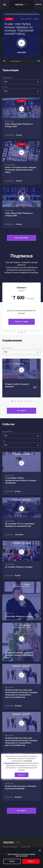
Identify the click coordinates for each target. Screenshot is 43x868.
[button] (19, 332)
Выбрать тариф (21, 322)
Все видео (21, 411)
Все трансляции (21, 238)
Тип (4, 441)
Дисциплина (7, 78)
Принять (21, 775)
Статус (5, 87)
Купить (31, 861)
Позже (12, 861)
